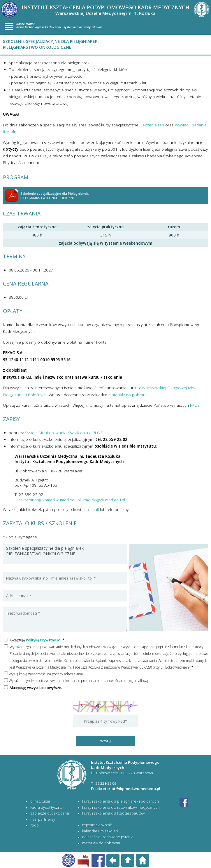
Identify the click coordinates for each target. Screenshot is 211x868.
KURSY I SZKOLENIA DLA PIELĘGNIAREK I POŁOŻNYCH (121, 801)
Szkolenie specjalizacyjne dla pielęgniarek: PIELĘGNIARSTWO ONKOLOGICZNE (65, 554)
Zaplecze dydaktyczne (50, 813)
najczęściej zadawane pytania (108, 837)
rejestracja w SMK (97, 825)
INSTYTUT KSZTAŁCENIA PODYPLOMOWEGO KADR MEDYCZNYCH (105, 10)
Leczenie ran (152, 125)
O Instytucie (40, 801)
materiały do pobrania (129, 395)
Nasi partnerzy (43, 819)
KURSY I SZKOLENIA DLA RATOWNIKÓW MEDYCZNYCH (121, 807)
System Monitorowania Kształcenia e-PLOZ (64, 433)
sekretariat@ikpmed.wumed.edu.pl (50, 500)
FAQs (195, 405)
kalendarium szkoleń (100, 831)
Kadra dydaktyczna (46, 807)
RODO (35, 825)
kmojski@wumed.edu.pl (104, 500)
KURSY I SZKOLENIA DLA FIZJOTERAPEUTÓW (113, 813)
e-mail (93, 509)
